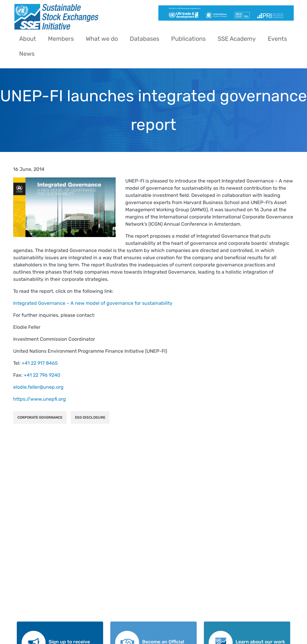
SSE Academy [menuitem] (237, 39)
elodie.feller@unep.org (38, 387)
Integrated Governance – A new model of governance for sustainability (93, 303)
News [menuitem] (27, 54)
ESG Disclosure (90, 417)
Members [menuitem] (61, 39)
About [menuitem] (28, 39)
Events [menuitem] (277, 39)
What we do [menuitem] (102, 39)
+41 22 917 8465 (40, 363)
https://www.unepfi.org (40, 399)
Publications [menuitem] (188, 39)
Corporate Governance (40, 417)
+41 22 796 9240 (42, 375)
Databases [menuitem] (145, 39)
